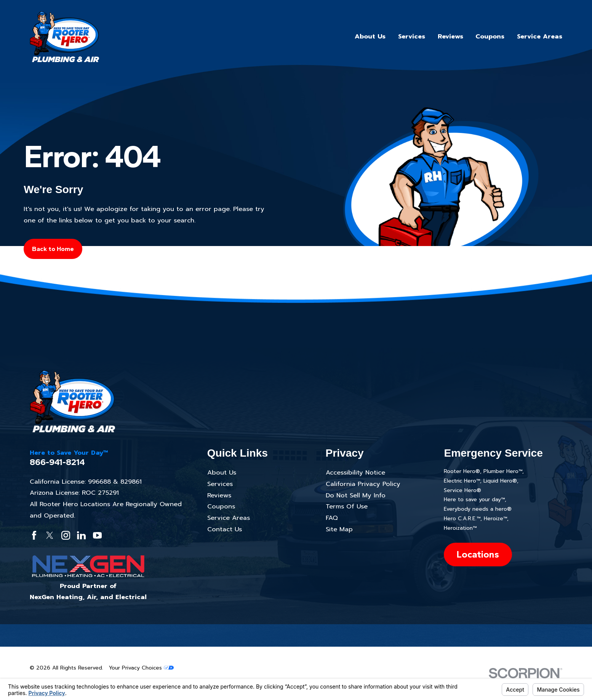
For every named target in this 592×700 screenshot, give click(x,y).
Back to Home (53, 249)
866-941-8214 (57, 462)
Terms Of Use (347, 506)
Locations (478, 554)
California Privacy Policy (363, 484)
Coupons (221, 506)
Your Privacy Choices (141, 668)
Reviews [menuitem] (450, 36)
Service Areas (229, 518)
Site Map (339, 529)
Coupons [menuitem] (490, 36)
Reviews (219, 495)
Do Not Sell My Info (356, 495)
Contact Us (225, 529)
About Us (222, 472)
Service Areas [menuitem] (540, 36)
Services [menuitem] (412, 36)
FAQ (332, 518)
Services (220, 484)
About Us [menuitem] (370, 36)
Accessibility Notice (355, 472)
